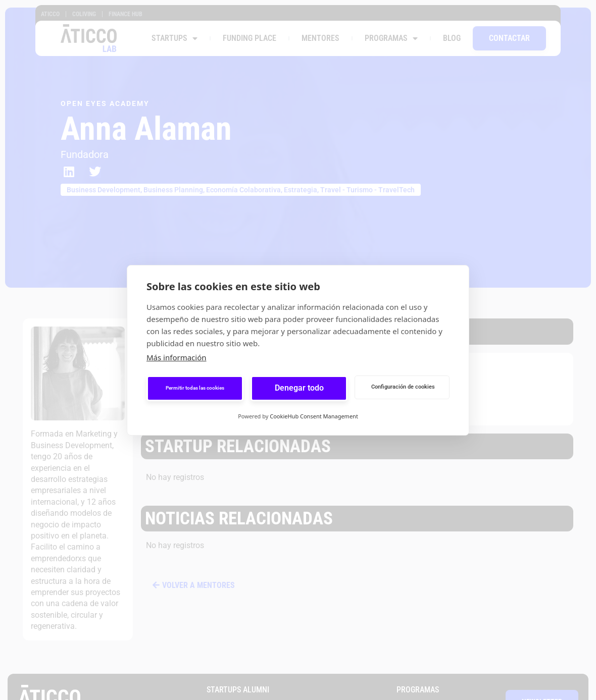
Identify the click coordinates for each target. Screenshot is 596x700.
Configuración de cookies (403, 387)
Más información (177, 357)
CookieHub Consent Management (314, 416)
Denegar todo (299, 388)
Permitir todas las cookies (195, 388)
